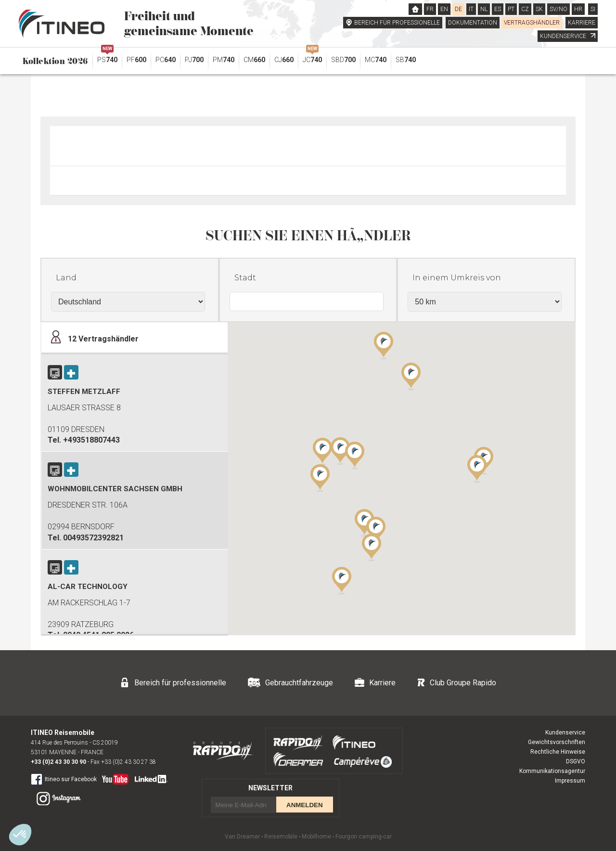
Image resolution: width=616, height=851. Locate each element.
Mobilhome (316, 837)
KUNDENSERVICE (568, 36)
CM (254, 60)
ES (498, 9)
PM (224, 60)
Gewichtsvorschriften (557, 742)
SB (406, 60)
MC (376, 60)
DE (458, 9)
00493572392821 (93, 538)
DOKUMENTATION (473, 23)
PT (511, 9)
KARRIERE (582, 23)
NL (484, 9)
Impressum (570, 781)
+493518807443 (91, 440)
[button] (477, 468)
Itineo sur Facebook (64, 779)
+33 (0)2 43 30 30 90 (58, 762)
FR (430, 9)
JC (312, 57)
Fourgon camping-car (364, 837)
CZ (525, 9)
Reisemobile (281, 837)
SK (539, 9)
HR (578, 9)
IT (471, 9)
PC (166, 60)
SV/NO (558, 9)
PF (136, 60)
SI (593, 9)
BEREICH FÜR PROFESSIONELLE (397, 23)
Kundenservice (565, 733)
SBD (343, 60)
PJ (194, 60)
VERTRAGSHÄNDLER (532, 23)
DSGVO (576, 761)
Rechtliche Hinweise (558, 752)
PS (107, 57)
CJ (284, 60)
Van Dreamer (242, 837)
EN (444, 9)
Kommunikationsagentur (552, 771)
